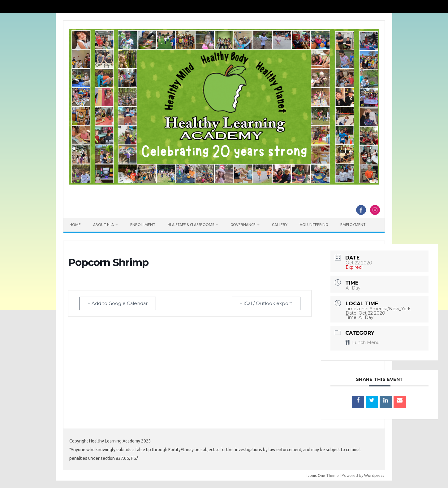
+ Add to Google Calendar (118, 304)
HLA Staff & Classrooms (191, 225)
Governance (243, 225)
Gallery (280, 225)
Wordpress (374, 475)
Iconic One (316, 475)
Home (75, 225)
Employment (353, 225)
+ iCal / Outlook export (265, 304)
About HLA (103, 225)
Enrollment (143, 225)
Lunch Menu (363, 342)
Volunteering (314, 225)
